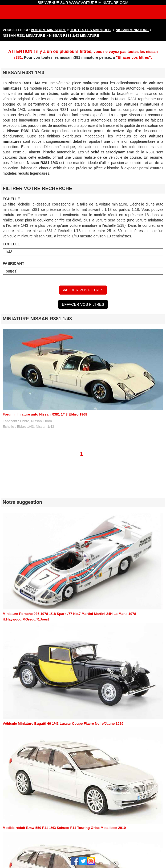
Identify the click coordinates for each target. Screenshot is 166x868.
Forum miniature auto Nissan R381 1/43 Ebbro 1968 (45, 414)
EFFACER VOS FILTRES (83, 304)
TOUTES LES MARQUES (90, 30)
